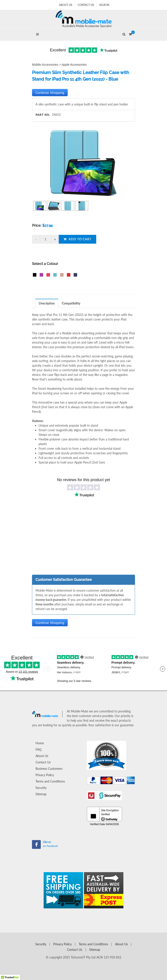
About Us (66, 5)
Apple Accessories (74, 65)
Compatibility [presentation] (71, 303)
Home (40, 743)
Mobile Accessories (45, 65)
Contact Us (86, 5)
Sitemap (41, 794)
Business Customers (49, 769)
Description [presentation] (47, 303)
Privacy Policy (45, 775)
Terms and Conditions (50, 781)
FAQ (38, 749)
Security (41, 788)
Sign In (104, 5)
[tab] (47, 303)
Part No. (43, 115)
